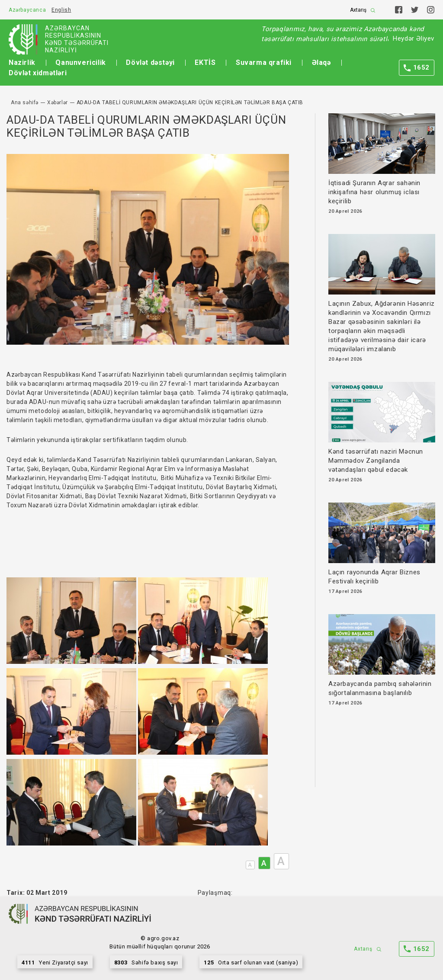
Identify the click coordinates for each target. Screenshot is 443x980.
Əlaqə (321, 62)
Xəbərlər (58, 102)
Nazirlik (22, 62)
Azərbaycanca (27, 10)
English (61, 10)
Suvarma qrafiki (264, 62)
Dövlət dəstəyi (150, 62)
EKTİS (205, 62)
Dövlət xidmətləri (38, 73)
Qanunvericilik (80, 62)
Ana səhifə (25, 102)
